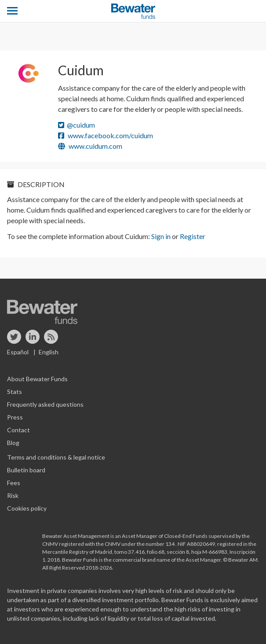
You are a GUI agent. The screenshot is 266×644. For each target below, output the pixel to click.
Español (18, 352)
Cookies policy (27, 508)
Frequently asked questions (45, 404)
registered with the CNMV (90, 544)
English (49, 352)
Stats (15, 392)
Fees (14, 483)
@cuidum (77, 125)
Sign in (161, 236)
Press (15, 417)
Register (193, 236)
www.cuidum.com (90, 146)
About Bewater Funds (37, 379)
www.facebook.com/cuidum (106, 135)
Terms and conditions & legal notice (56, 457)
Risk (13, 495)
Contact (18, 430)
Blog (13, 443)
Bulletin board (26, 470)
